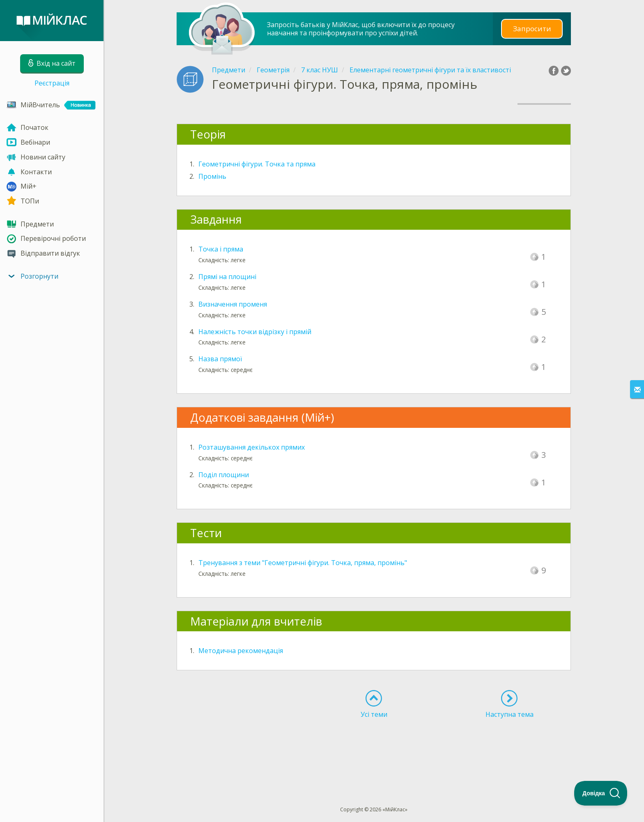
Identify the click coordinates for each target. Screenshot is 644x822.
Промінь (212, 176)
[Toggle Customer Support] (601, 793)
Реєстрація (52, 83)
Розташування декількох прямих (252, 447)
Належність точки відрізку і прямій (255, 332)
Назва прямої (220, 359)
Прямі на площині (227, 277)
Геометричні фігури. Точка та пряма (257, 164)
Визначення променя (233, 304)
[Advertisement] (374, 747)
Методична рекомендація (241, 651)
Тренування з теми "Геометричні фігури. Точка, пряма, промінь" (303, 563)
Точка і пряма (221, 249)
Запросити (532, 29)
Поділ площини (224, 475)
